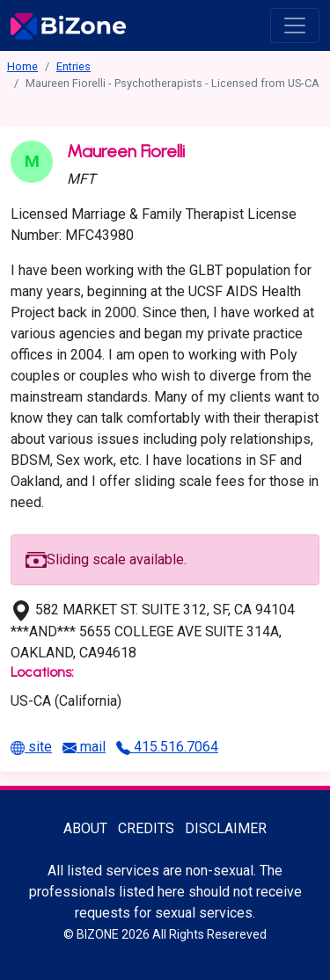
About (85, 828)
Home (22, 66)
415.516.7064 (167, 747)
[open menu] (295, 25)
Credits (146, 828)
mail (84, 747)
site (31, 747)
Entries (73, 66)
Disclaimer (226, 828)
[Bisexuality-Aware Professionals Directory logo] (68, 25)
